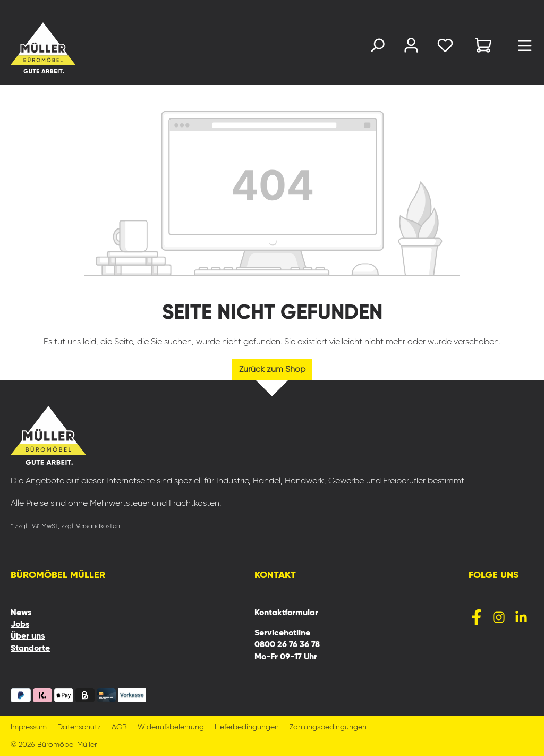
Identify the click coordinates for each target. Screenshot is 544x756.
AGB (119, 728)
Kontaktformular (286, 613)
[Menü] (525, 48)
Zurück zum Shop (272, 370)
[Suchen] (377, 48)
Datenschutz (79, 728)
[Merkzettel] (445, 48)
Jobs (20, 625)
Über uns (28, 636)
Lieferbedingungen (247, 728)
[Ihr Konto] (411, 48)
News (21, 613)
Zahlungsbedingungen (328, 728)
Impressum (29, 728)
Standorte (30, 649)
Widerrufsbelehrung (171, 728)
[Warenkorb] (483, 47)
